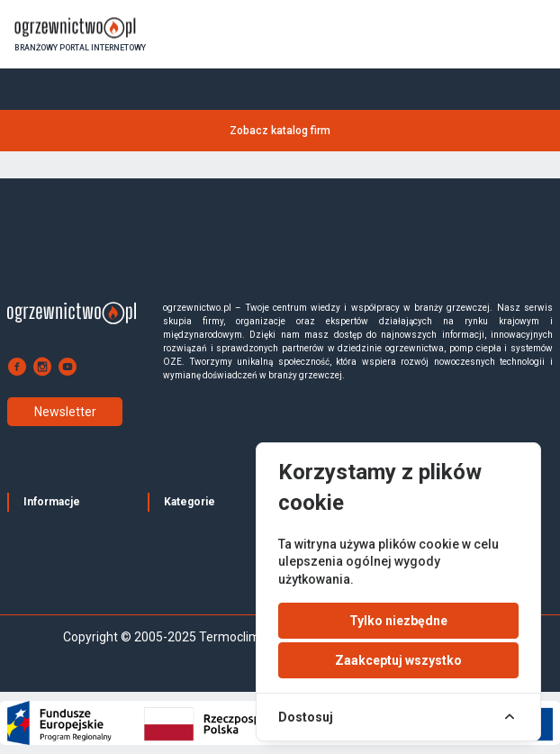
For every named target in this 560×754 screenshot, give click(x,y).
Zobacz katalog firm (280, 131)
